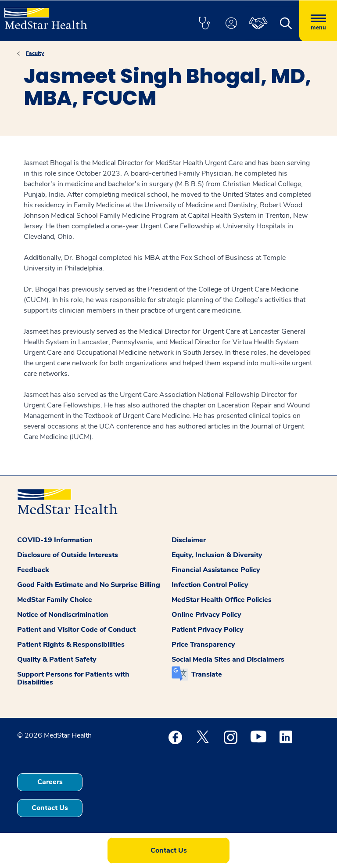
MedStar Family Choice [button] (55, 600)
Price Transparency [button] (203, 645)
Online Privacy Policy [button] (206, 615)
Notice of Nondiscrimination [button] (63, 615)
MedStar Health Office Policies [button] (222, 600)
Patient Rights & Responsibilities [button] (71, 645)
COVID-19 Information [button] (55, 540)
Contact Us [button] (50, 808)
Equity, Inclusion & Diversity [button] (217, 555)
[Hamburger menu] (318, 21)
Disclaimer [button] (189, 540)
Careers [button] (50, 782)
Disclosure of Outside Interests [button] (68, 555)
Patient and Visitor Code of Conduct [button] (76, 630)
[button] (204, 24)
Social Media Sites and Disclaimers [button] (228, 659)
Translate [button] (207, 674)
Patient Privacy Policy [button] (208, 630)
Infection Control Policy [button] (210, 585)
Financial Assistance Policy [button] (216, 570)
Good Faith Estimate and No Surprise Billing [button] (89, 585)
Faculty (35, 53)
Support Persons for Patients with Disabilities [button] (73, 678)
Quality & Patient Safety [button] (57, 659)
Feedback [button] (33, 570)
